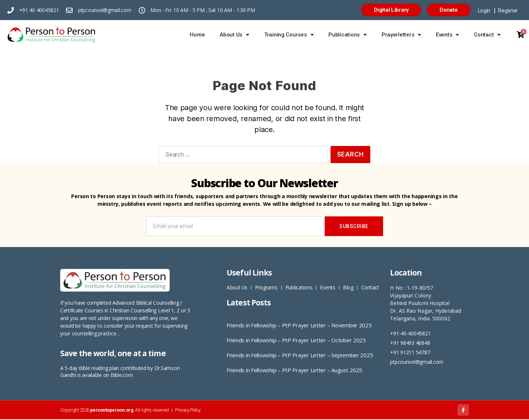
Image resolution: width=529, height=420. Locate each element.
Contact (487, 35)
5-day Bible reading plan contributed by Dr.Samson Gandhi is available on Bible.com (120, 371)
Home (197, 35)
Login (484, 10)
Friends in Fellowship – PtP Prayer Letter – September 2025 (300, 355)
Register (508, 10)
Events (447, 35)
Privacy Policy (188, 410)
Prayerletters (401, 35)
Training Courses (289, 35)
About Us (234, 35)
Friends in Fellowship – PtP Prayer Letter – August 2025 (294, 370)
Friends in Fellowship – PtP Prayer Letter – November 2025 (299, 325)
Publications (347, 35)
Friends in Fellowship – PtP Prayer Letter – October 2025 (296, 340)
